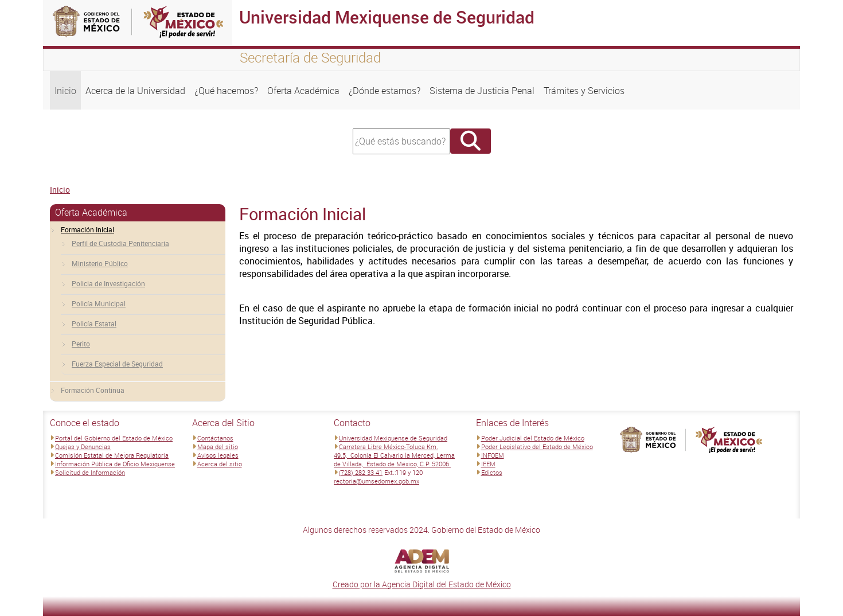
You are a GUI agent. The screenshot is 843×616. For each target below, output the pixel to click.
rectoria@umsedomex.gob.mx (376, 481)
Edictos (492, 472)
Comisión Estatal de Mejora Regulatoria (112, 455)
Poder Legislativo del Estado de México (537, 447)
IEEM (488, 464)
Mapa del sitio (218, 447)
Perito (81, 344)
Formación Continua (93, 390)
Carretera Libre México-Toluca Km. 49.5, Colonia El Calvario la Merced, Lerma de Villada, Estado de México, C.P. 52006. (394, 455)
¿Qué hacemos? (226, 91)
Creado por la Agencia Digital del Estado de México (422, 584)
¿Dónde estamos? (385, 91)
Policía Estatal (94, 323)
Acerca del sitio (220, 464)
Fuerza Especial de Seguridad (117, 364)
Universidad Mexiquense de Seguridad (393, 438)
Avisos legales (218, 455)
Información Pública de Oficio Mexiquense (115, 464)
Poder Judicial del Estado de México (533, 438)
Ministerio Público (100, 263)
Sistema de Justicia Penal (482, 91)
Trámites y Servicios (584, 91)
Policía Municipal (99, 303)
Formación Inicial (87, 229)
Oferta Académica (303, 91)
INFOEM (493, 455)
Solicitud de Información (90, 472)
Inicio (65, 91)
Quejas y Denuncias (83, 447)
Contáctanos (215, 438)
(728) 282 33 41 (361, 472)
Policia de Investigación (108, 283)
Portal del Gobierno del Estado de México (114, 438)
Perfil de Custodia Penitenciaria (120, 243)
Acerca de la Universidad (135, 91)
